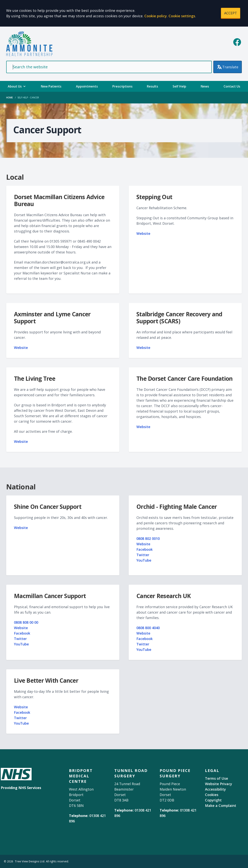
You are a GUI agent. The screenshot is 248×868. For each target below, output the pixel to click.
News (205, 86)
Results (152, 86)
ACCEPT (231, 13)
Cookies (212, 795)
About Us (17, 86)
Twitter (143, 555)
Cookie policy (156, 16)
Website (143, 233)
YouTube (144, 560)
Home (9, 98)
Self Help (179, 86)
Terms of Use (217, 778)
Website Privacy (219, 784)
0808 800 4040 (148, 628)
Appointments (87, 86)
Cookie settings (182, 16)
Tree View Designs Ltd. (30, 861)
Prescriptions (122, 86)
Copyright (213, 800)
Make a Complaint (221, 806)
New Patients (51, 86)
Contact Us (232, 86)
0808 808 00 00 (26, 622)
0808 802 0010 (148, 538)
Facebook (145, 549)
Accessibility (215, 789)
